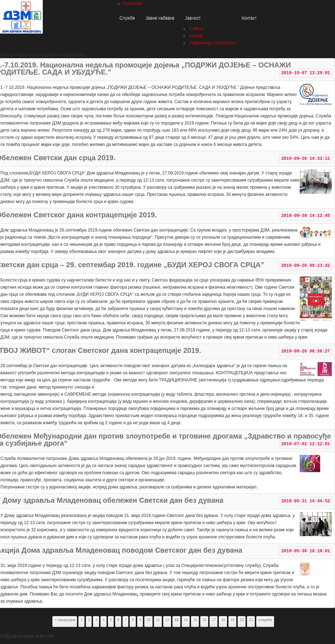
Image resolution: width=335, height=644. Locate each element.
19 (233, 620)
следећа (265, 620)
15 (195, 620)
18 (223, 620)
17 (214, 620)
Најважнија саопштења (212, 43)
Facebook (132, 4)
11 (158, 620)
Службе (127, 18)
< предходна (65, 620)
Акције (196, 36)
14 (186, 620)
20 (242, 620)
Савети (196, 29)
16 (204, 620)
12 (167, 620)
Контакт (249, 18)
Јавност (193, 18)
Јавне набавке (160, 18)
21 (251, 620)
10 (148, 620)
